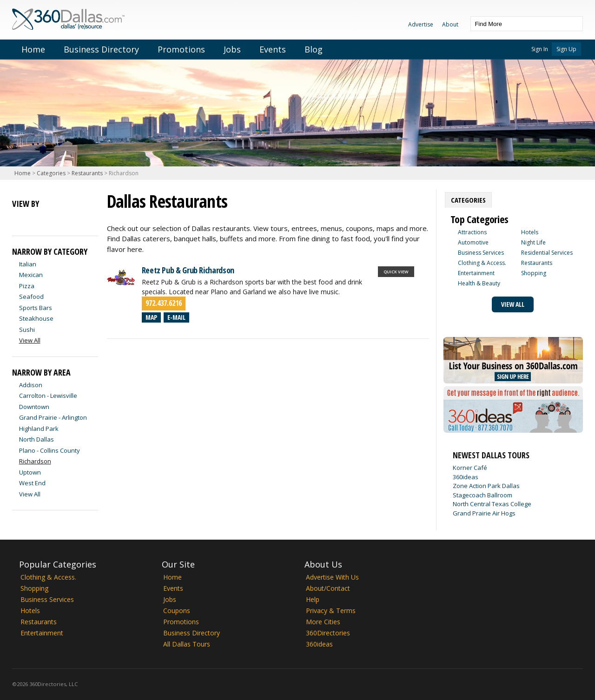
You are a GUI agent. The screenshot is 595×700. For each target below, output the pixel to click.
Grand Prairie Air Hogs (484, 513)
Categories (51, 173)
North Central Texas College (492, 504)
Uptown (30, 472)
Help (313, 599)
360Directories (328, 633)
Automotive (473, 242)
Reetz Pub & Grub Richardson (188, 270)
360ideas (466, 477)
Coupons (177, 611)
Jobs (232, 49)
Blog (314, 49)
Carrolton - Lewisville (48, 396)
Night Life (533, 242)
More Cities (323, 622)
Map (151, 317)
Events (273, 49)
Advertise (421, 24)
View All (30, 494)
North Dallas (36, 439)
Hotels (530, 232)
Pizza (27, 286)
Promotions (181, 49)
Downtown (34, 407)
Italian (28, 264)
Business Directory (101, 49)
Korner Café (470, 468)
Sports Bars (36, 308)
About (450, 24)
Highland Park (39, 429)
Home (33, 49)
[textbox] (517, 24)
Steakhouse (36, 318)
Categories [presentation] (468, 200)
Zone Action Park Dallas (486, 486)
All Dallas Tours (187, 644)
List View (20, 219)
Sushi (27, 330)
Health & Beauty (479, 283)
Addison (31, 385)
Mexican (31, 275)
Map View (36, 219)
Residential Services (547, 253)
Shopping (534, 273)
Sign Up (566, 49)
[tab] (468, 200)
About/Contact (328, 588)
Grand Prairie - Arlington (53, 417)
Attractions (472, 232)
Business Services (481, 253)
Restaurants (87, 173)
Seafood (31, 297)
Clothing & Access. (482, 263)
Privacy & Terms (331, 611)
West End (32, 483)
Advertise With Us (332, 577)
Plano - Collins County (50, 450)
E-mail (176, 317)
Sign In (540, 49)
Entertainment (476, 273)
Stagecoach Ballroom (483, 495)
